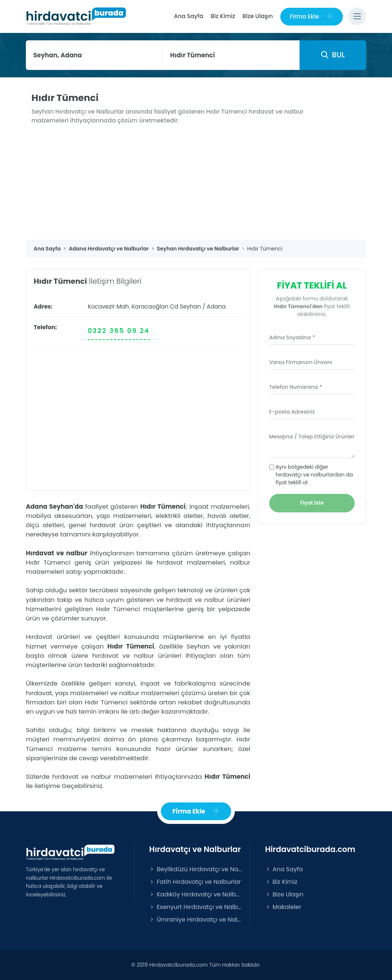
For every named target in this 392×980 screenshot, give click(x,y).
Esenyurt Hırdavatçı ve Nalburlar (196, 907)
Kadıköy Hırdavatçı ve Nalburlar (196, 894)
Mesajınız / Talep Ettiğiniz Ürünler (312, 437)
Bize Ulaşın (258, 16)
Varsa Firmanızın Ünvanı (301, 362)
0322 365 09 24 (119, 331)
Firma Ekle (312, 16)
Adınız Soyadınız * (292, 337)
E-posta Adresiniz (292, 412)
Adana (216, 307)
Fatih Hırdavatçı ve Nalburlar (195, 882)
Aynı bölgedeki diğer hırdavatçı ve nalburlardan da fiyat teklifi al (314, 475)
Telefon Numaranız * (296, 387)
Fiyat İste (312, 503)
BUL (333, 55)
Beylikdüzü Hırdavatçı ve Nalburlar (196, 869)
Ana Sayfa (188, 16)
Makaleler (283, 907)
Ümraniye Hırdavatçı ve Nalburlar (196, 920)
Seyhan (190, 307)
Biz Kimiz (223, 16)
